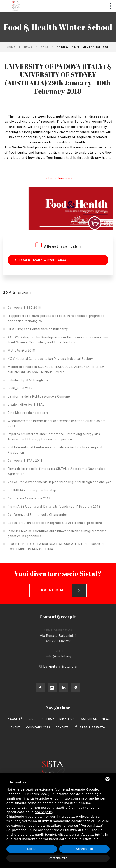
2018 (45, 47)
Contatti (63, 727)
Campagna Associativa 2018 (29, 498)
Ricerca (48, 719)
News (28, 47)
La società (14, 719)
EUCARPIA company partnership (32, 490)
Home (11, 47)
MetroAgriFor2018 (21, 351)
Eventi (16, 727)
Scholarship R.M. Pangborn (28, 380)
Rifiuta (32, 849)
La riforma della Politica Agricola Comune (39, 396)
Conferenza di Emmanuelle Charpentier (37, 515)
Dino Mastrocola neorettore (28, 413)
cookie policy (44, 812)
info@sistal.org (63, 656)
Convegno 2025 (38, 727)
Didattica (67, 719)
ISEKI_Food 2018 (20, 388)
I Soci (32, 719)
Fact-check (88, 719)
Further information (58, 178)
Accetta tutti (84, 849)
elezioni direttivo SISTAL (26, 405)
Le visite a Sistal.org (60, 667)
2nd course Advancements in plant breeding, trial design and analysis (60, 482)
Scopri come (62, 587)
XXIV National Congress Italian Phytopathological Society (50, 359)
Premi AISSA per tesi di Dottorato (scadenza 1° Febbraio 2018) (55, 507)
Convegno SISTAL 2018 (25, 461)
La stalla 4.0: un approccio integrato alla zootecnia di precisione (55, 523)
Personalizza (58, 858)
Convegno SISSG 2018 (24, 308)
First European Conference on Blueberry (38, 329)
